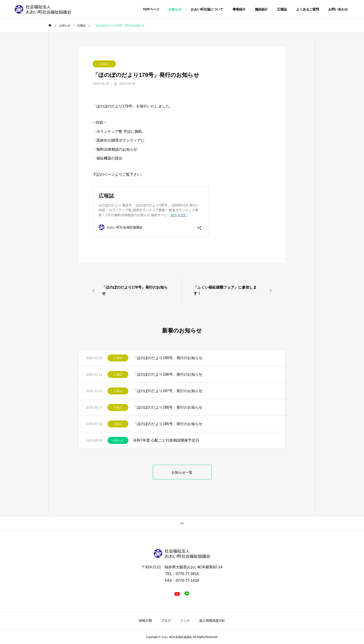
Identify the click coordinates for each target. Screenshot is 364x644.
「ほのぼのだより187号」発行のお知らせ (168, 391)
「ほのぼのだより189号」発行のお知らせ (168, 358)
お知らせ (118, 440)
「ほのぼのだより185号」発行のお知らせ (168, 424)
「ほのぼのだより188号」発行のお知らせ (168, 374)
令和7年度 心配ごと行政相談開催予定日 (166, 440)
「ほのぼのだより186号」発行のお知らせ (168, 407)
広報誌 (104, 64)
